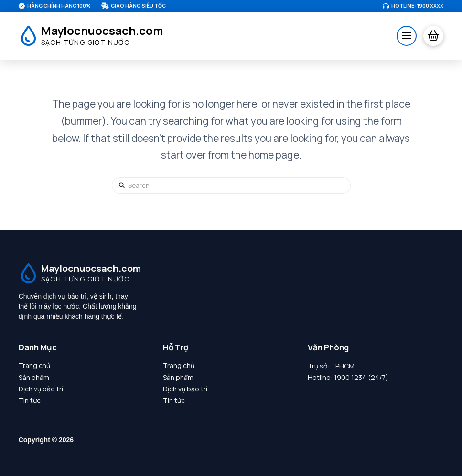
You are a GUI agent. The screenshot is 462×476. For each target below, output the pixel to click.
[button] (407, 36)
